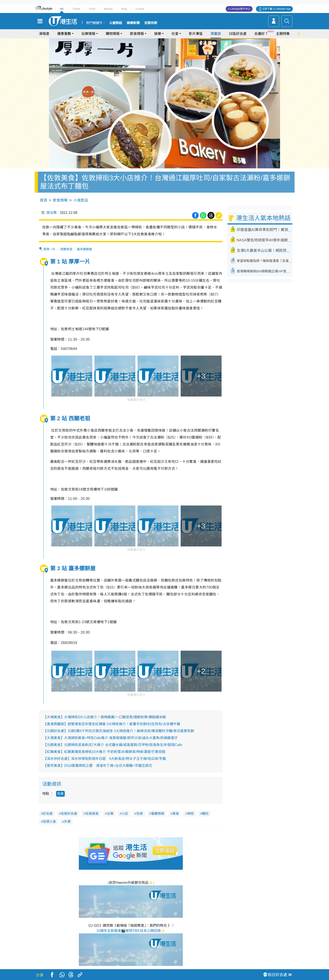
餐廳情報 (158, 813)
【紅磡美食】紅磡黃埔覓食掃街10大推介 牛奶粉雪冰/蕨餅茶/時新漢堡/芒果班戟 (104, 752)
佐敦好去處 (69, 813)
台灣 (110, 813)
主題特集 (283, 34)
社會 (175, 34)
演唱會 (44, 34)
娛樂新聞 (133, 23)
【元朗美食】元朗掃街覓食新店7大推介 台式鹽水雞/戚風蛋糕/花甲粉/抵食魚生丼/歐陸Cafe (113, 745)
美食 (176, 813)
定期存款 (151, 23)
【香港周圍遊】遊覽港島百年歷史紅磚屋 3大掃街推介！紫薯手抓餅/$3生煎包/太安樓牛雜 (112, 724)
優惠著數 (64, 34)
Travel (76, 9)
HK (62, 9)
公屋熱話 (116, 23)
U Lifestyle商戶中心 (239, 9)
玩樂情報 (88, 34)
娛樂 (158, 34)
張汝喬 (52, 213)
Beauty (108, 9)
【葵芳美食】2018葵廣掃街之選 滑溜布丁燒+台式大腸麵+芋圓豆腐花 (98, 766)
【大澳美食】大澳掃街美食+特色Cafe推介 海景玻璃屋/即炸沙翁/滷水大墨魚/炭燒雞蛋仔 (111, 738)
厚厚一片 (49, 249)
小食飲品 (81, 200)
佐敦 (60, 794)
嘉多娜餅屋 (84, 249)
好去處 (48, 813)
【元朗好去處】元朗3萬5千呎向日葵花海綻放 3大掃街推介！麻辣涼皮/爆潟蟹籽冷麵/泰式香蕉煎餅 (119, 731)
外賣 (67, 822)
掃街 (191, 813)
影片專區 (196, 34)
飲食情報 (137, 34)
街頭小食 (49, 822)
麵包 (205, 813)
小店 (125, 813)
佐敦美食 (92, 813)
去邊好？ (261, 34)
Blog (124, 9)
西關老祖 (66, 249)
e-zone (140, 9)
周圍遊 (216, 34)
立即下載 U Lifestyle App (276, 9)
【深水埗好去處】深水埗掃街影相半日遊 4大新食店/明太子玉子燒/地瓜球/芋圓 (105, 759)
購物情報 (113, 34)
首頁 (44, 200)
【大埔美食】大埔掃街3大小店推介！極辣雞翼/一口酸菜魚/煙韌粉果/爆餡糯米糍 (105, 717)
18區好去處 (238, 34)
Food (92, 9)
